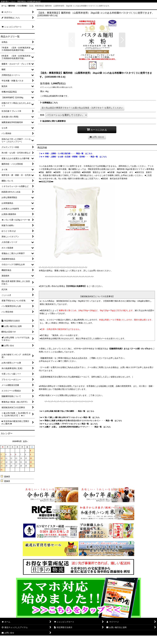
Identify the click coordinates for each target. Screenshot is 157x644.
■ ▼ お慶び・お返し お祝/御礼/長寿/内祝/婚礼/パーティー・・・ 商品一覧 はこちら (76, 427)
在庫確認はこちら (49, 103)
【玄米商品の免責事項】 (76, 286)
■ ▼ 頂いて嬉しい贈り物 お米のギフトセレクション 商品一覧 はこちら (70, 417)
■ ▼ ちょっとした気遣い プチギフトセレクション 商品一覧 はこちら (69, 424)
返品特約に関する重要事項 (53, 121)
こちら (73, 358)
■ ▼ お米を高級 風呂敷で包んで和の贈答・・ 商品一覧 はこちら (67, 411)
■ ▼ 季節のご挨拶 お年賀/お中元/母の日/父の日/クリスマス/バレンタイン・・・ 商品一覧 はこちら (81, 421)
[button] (72, 40)
